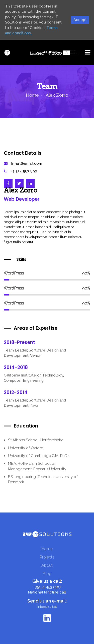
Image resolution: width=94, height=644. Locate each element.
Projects (47, 557)
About (47, 565)
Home (32, 95)
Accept (80, 20)
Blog (47, 574)
